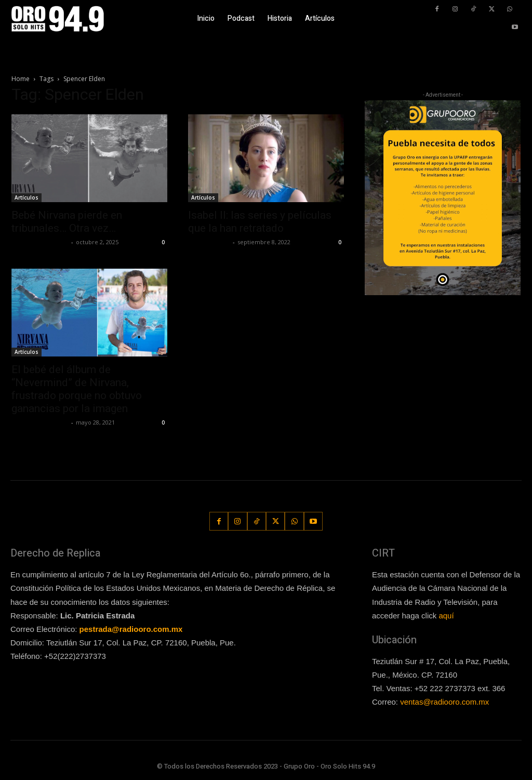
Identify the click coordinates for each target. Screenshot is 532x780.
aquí (446, 616)
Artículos (26, 197)
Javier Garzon (209, 242)
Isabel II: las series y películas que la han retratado (260, 222)
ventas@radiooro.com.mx (444, 702)
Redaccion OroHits (40, 242)
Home (21, 79)
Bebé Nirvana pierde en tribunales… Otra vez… (67, 222)
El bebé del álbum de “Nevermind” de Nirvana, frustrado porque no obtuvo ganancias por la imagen (77, 389)
